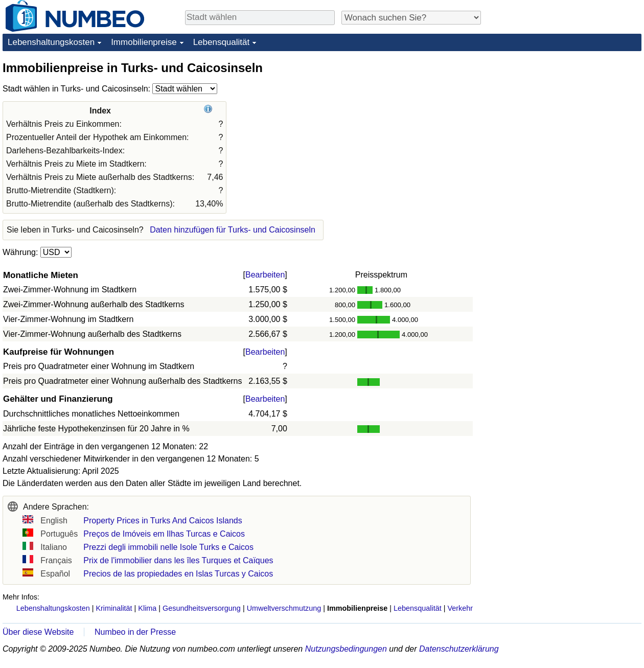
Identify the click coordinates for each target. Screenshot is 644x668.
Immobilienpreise (144, 42)
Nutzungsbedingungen (346, 649)
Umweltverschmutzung (284, 608)
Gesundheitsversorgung (202, 608)
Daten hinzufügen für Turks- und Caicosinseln (233, 230)
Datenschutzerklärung (459, 649)
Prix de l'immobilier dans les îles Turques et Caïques (178, 560)
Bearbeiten (265, 275)
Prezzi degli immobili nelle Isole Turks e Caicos (168, 547)
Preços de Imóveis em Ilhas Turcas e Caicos (164, 534)
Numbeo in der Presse (135, 632)
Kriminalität (114, 608)
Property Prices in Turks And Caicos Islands (163, 521)
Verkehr (460, 608)
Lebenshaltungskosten (51, 42)
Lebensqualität (222, 42)
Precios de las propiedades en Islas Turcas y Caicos (178, 574)
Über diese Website (38, 632)
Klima (147, 608)
